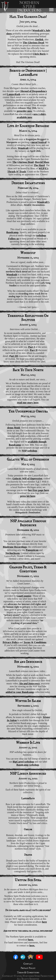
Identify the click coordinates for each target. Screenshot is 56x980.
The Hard (39, 165)
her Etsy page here (39, 490)
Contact (28, 964)
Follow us (14, 239)
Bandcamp (12, 232)
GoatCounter (24, 596)
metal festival (39, 142)
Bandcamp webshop (28, 765)
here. (31, 940)
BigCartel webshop (23, 762)
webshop (41, 235)
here (44, 922)
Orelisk (39, 39)
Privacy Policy (11, 642)
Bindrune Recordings (15, 547)
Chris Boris (39, 54)
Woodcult (23, 148)
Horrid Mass (42, 162)
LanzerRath (14, 94)
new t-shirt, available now (31, 116)
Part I (32, 347)
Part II (34, 350)
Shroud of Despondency (34, 91)
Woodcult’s (43, 202)
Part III (14, 356)
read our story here (28, 403)
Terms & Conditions (35, 642)
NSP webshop (29, 451)
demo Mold (14, 428)
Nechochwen (13, 553)
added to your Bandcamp (20, 692)
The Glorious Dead (33, 43)
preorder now (24, 111)
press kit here (28, 496)
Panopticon (32, 550)
